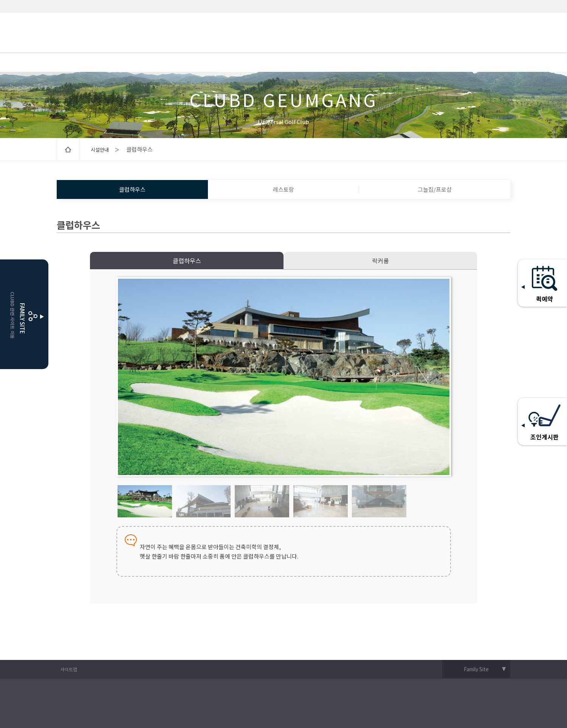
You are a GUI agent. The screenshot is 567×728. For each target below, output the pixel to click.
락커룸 (380, 261)
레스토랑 (283, 189)
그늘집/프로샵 (435, 189)
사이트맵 (69, 669)
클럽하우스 (132, 189)
